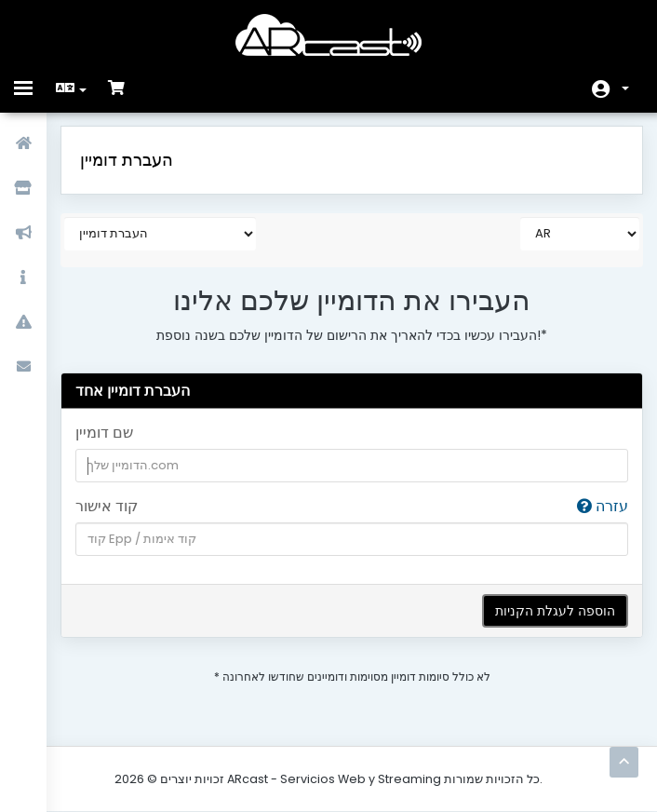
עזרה (603, 507)
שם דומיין (104, 433)
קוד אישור (352, 507)
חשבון (625, 88)
